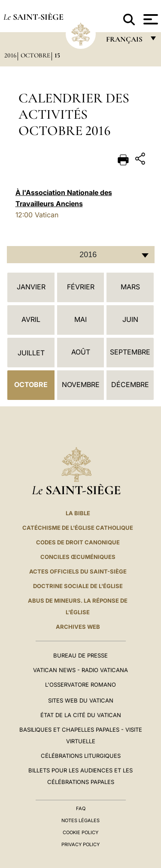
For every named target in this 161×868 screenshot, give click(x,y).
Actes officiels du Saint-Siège (78, 571)
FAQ (81, 808)
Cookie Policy (80, 832)
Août (81, 352)
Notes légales (80, 820)
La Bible (78, 513)
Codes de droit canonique (78, 542)
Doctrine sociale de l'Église (78, 586)
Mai (80, 319)
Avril (31, 319)
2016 (10, 55)
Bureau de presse (80, 655)
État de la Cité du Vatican (81, 715)
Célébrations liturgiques (81, 756)
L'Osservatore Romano (80, 685)
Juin (130, 319)
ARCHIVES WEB (78, 627)
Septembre (130, 352)
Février (81, 287)
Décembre (130, 384)
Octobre (35, 55)
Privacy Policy (80, 844)
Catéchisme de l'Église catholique (78, 528)
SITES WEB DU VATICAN (81, 700)
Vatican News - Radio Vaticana (80, 670)
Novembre (81, 384)
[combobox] (81, 255)
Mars (130, 287)
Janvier (31, 287)
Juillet (31, 353)
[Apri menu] (150, 19)
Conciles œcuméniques (78, 557)
